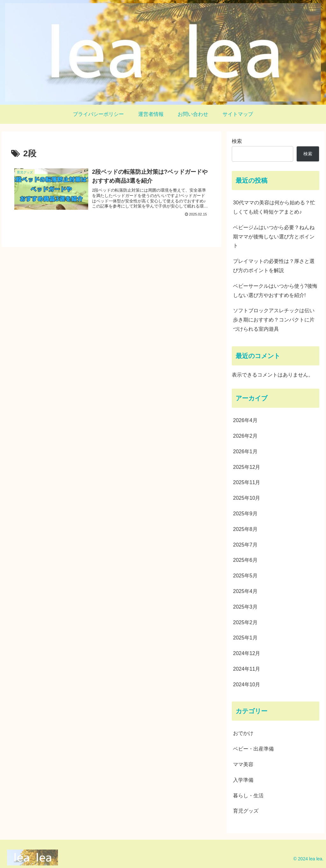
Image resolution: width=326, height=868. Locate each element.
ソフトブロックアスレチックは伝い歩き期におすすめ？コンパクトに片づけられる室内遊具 (274, 320)
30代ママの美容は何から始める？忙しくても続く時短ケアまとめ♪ (274, 207)
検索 (237, 141)
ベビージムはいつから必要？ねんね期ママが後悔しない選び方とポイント (274, 237)
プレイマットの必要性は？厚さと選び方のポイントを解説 (274, 266)
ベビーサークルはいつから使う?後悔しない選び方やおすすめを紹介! (275, 291)
